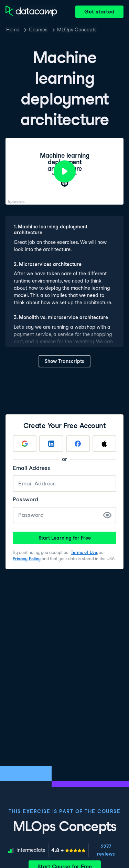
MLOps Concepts (77, 30)
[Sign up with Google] (25, 444)
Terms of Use (84, 553)
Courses (38, 30)
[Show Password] (107, 515)
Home (13, 30)
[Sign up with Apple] (104, 444)
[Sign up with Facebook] (78, 444)
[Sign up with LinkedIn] (51, 444)
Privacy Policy (27, 559)
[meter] (68, 850)
